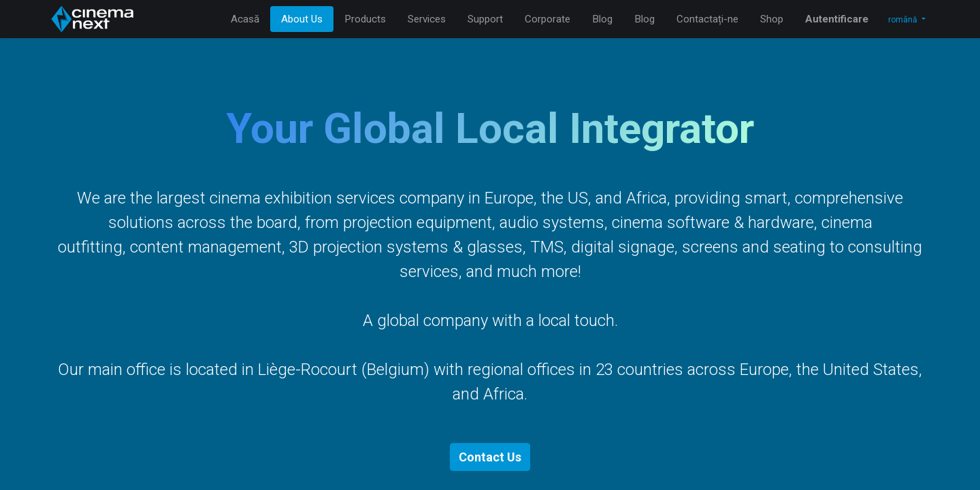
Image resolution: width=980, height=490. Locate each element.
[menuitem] (245, 19)
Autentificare (837, 19)
